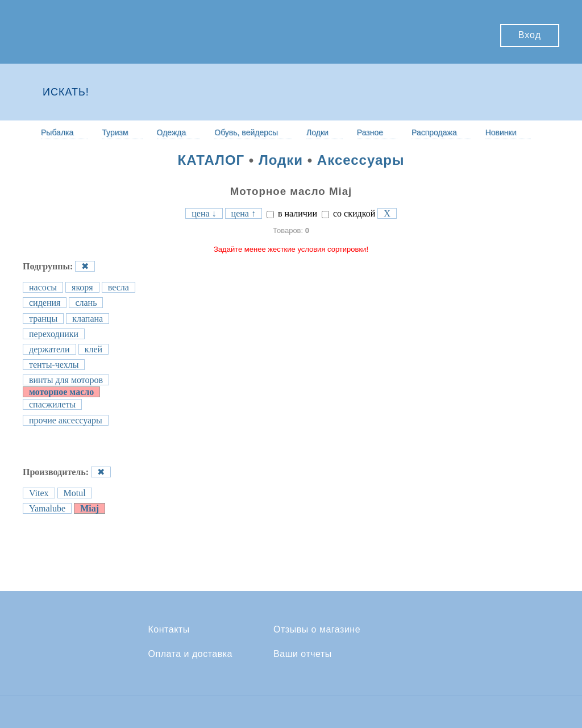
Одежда (172, 132)
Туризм (115, 132)
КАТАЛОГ (211, 160)
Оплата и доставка (190, 654)
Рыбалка (57, 132)
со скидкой (348, 213)
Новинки (501, 132)
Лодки (317, 132)
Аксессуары (361, 160)
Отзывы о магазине (317, 630)
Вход (530, 35)
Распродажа (434, 132)
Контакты (169, 630)
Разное (370, 132)
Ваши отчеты (303, 654)
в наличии (292, 213)
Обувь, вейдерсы (246, 132)
